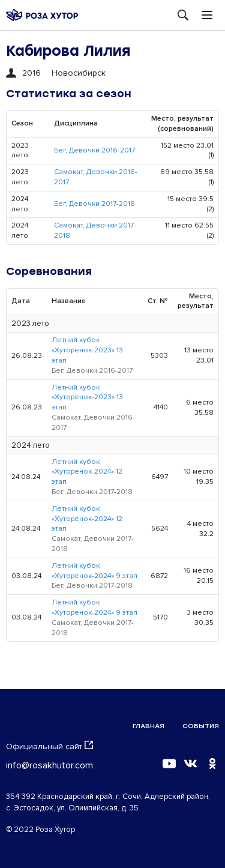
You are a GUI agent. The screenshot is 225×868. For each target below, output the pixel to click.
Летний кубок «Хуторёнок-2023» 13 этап (87, 350)
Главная (148, 726)
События (201, 726)
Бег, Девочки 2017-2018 (94, 204)
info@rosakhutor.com (49, 765)
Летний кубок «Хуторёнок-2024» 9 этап (94, 571)
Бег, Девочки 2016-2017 (94, 150)
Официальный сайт (49, 746)
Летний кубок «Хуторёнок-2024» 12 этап (87, 472)
